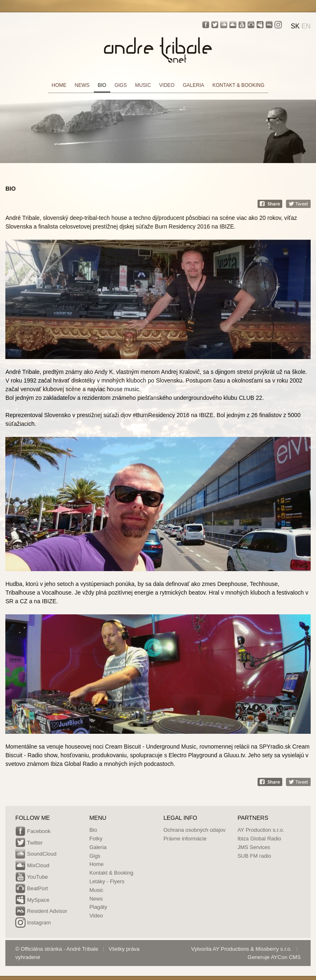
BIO (102, 85)
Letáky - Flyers (107, 881)
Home (96, 864)
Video (96, 916)
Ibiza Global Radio (259, 839)
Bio (93, 830)
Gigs (95, 856)
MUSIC (143, 85)
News (96, 899)
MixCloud (32, 866)
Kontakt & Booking (111, 873)
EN (306, 26)
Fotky (96, 839)
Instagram (33, 923)
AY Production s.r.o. (261, 830)
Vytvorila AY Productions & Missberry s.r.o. (242, 949)
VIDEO (167, 85)
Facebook (33, 832)
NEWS (82, 85)
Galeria (98, 847)
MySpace (32, 901)
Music (96, 890)
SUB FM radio (254, 856)
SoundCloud (36, 854)
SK (295, 26)
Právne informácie (185, 839)
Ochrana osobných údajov (194, 830)
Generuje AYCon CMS (274, 957)
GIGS (121, 85)
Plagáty (98, 907)
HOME (59, 85)
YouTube (31, 877)
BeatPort (31, 889)
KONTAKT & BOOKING (238, 85)
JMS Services (254, 847)
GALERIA (193, 85)
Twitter (29, 843)
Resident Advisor (41, 912)
